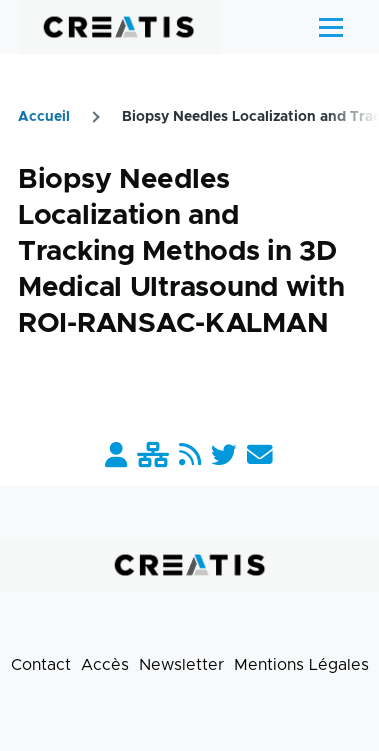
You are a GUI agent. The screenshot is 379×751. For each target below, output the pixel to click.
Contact (41, 665)
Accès (105, 665)
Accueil (44, 117)
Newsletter (181, 665)
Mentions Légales (301, 665)
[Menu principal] (331, 27)
